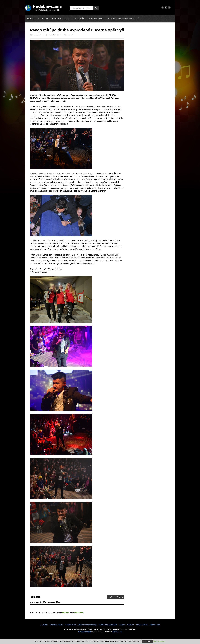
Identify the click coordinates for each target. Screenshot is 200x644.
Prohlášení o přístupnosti (108, 625)
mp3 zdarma (96, 18)
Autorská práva (71, 625)
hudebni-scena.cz (84, 632)
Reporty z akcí (61, 18)
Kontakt (122, 625)
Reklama (131, 625)
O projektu (44, 625)
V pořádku (147, 641)
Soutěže (80, 18)
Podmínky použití (56, 625)
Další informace (159, 641)
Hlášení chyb (155, 625)
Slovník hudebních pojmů (123, 18)
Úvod (30, 18)
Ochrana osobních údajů (87, 625)
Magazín (43, 18)
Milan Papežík (53, 35)
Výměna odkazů (142, 625)
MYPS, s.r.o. (118, 632)
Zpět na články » (116, 597)
